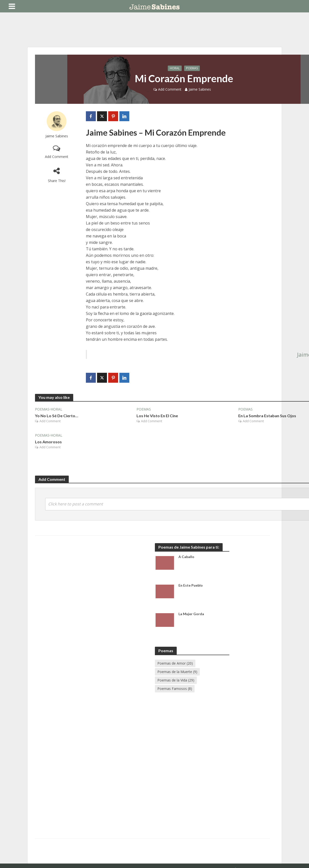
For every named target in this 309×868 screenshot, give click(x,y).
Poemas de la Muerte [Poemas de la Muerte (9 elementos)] (177, 672)
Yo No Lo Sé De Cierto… (57, 416)
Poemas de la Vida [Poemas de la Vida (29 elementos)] (176, 680)
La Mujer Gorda (191, 614)
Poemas (192, 68)
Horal (175, 68)
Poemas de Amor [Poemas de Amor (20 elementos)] (175, 663)
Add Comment (170, 89)
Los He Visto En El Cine (157, 416)
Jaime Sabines (200, 89)
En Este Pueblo (191, 585)
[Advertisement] (110, 585)
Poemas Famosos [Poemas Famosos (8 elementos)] (175, 689)
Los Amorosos (48, 442)
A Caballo (186, 557)
